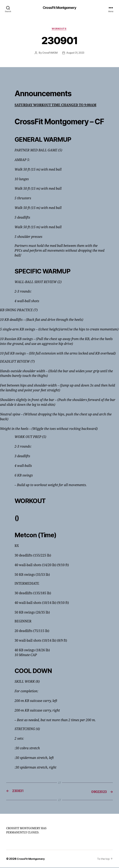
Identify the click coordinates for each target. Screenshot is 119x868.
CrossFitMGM (50, 54)
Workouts (59, 29)
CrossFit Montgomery (59, 8)
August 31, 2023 (76, 54)
